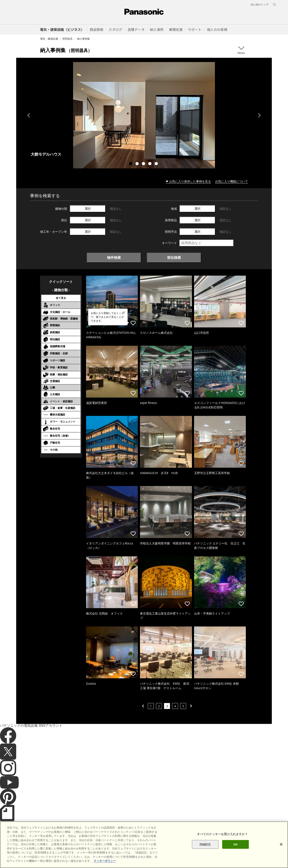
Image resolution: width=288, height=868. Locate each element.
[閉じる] (281, 852)
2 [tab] (138, 164)
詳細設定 (205, 852)
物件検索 (114, 258)
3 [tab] (144, 164)
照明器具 (68, 39)
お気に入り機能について (232, 181)
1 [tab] (131, 164)
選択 (88, 209)
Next (259, 115)
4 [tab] (150, 164)
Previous (29, 115)
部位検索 (174, 258)
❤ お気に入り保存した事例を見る (188, 181)
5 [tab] (157, 164)
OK (236, 852)
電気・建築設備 (49, 39)
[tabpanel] (144, 115)
